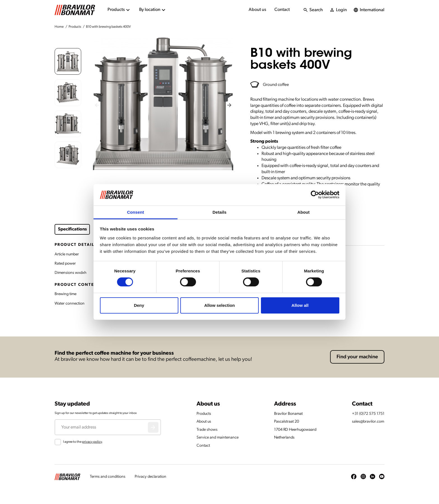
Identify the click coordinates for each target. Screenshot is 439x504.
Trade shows (207, 430)
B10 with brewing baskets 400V (108, 27)
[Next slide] (229, 105)
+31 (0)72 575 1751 (368, 414)
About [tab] (303, 212)
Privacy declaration (150, 477)
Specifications (72, 229)
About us (257, 10)
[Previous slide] (97, 105)
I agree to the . (83, 442)
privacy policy (92, 442)
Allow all (300, 305)
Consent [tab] (136, 212)
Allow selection (219, 305)
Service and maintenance (218, 438)
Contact (282, 10)
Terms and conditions (108, 477)
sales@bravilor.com (368, 422)
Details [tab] (219, 212)
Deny (139, 305)
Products (75, 27)
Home (59, 27)
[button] (68, 61)
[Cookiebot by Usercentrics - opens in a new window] (315, 195)
